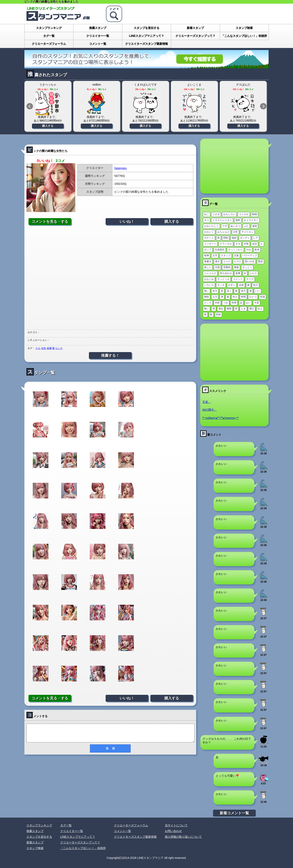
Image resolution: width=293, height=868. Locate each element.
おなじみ (209, 279)
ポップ (208, 250)
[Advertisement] (110, 277)
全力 (215, 291)
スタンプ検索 (244, 28)
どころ (208, 303)
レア (256, 238)
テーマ (250, 279)
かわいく (209, 232)
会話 (255, 244)
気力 (256, 285)
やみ (249, 250)
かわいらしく (211, 226)
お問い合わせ (173, 831)
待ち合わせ (226, 273)
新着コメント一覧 (234, 813)
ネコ (207, 220)
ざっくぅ (247, 267)
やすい (232, 285)
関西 (226, 238)
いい (258, 291)
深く (229, 291)
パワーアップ (250, 256)
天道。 (207, 402)
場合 (221, 309)
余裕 (241, 285)
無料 (238, 220)
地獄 (234, 238)
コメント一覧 (98, 44)
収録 (218, 314)
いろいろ (209, 285)
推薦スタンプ (98, 28)
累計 (252, 309)
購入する (48, 126)
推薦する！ (110, 356)
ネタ (238, 244)
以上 (260, 309)
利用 (234, 303)
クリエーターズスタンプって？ (195, 36)
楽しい (208, 267)
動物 (255, 214)
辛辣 (246, 244)
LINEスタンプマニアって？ (146, 36)
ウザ (225, 226)
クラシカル (226, 244)
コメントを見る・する (50, 222)
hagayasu (121, 168)
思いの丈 (250, 261)
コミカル (244, 214)
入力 (215, 297)
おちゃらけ (223, 232)
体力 (243, 291)
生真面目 (220, 250)
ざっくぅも (223, 279)
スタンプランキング (49, 28)
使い (207, 291)
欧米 (257, 250)
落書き (208, 261)
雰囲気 (227, 267)
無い (207, 309)
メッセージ (210, 244)
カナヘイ (209, 238)
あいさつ (235, 226)
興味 (207, 297)
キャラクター (251, 220)
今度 (257, 303)
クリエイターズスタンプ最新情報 (146, 44)
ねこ (207, 214)
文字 (215, 256)
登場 (262, 297)
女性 (44, 348)
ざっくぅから (235, 250)
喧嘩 (207, 256)
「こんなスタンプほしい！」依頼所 (244, 36)
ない (248, 303)
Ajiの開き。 (210, 410)
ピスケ (238, 261)
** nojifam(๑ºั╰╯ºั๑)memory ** (220, 418)
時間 (243, 297)
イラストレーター (222, 220)
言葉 (236, 256)
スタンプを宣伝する (146, 28)
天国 (217, 267)
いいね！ (127, 222)
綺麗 (49, 348)
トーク (227, 261)
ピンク (59, 348)
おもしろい (229, 214)
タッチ (221, 285)
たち (38, 348)
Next (263, 106)
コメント (238, 279)
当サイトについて (176, 825)
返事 (238, 273)
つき (226, 303)
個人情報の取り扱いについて (183, 837)
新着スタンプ (195, 28)
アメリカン (247, 232)
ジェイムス (210, 273)
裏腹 (236, 267)
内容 (217, 303)
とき (243, 309)
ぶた (246, 226)
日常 (235, 232)
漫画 (255, 226)
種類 (229, 309)
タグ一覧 (49, 36)
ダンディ (245, 238)
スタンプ (226, 256)
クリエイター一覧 (98, 36)
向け (235, 297)
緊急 (260, 261)
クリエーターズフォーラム (49, 44)
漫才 (217, 261)
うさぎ (216, 214)
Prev (30, 106)
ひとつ (253, 297)
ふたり (253, 273)
